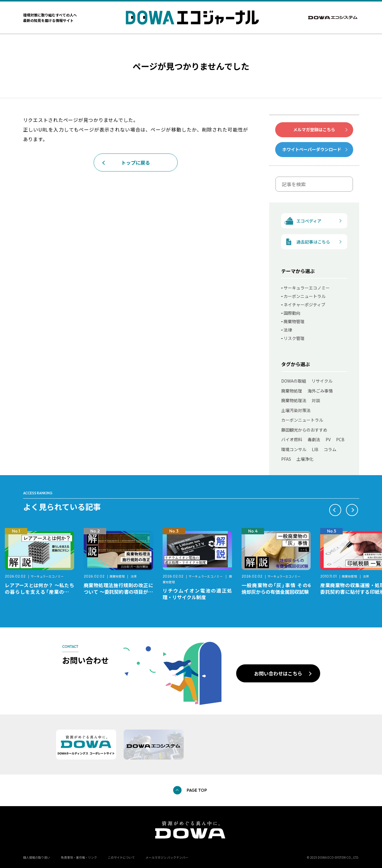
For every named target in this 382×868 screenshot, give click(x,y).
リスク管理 (294, 338)
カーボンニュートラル (305, 296)
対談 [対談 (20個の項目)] (316, 400)
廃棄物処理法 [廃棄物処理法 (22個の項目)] (294, 400)
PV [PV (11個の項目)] (328, 439)
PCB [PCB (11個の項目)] (340, 439)
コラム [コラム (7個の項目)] (330, 449)
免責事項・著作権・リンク (79, 857)
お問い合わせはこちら (278, 673)
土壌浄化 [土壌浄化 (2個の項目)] (305, 459)
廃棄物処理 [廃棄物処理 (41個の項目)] (292, 391)
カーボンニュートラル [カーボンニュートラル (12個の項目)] (302, 420)
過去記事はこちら (306, 242)
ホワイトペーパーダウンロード (312, 149)
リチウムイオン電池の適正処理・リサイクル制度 (197, 594)
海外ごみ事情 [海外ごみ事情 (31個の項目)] (320, 391)
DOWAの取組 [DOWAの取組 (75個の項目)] (294, 381)
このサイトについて (121, 857)
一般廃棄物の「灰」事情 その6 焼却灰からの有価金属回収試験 (279, 588)
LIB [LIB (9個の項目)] (315, 449)
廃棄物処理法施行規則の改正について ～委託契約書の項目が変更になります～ (118, 592)
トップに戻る (136, 162)
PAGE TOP (197, 790)
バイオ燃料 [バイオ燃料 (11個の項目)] (292, 439)
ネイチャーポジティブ (304, 305)
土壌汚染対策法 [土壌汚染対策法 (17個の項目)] (296, 410)
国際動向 (292, 313)
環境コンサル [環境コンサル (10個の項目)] (294, 449)
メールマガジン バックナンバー (167, 857)
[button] (335, 510)
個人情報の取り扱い (37, 857)
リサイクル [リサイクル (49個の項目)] (322, 381)
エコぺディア (301, 221)
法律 (288, 330)
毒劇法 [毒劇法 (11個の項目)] (314, 439)
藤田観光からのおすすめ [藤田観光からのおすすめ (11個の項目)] (304, 430)
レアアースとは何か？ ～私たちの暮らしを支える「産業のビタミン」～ (39, 592)
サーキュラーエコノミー (307, 288)
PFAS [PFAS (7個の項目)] (286, 459)
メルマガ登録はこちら (314, 129)
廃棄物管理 (294, 321)
